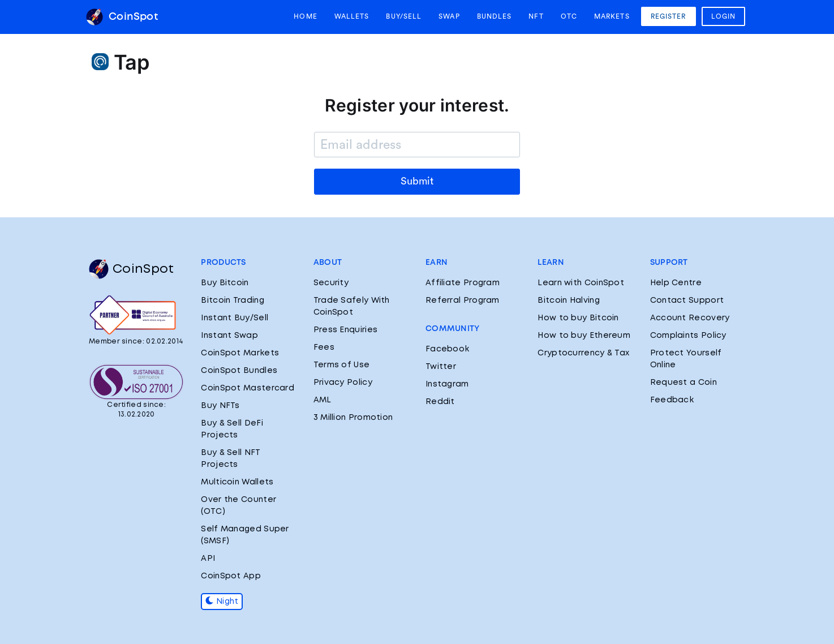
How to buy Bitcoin (578, 318)
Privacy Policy (343, 383)
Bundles (495, 16)
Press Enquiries (346, 330)
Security (331, 283)
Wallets (352, 16)
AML (323, 400)
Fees (324, 347)
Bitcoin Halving (569, 300)
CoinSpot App (231, 576)
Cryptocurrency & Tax (583, 353)
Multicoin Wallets (237, 482)
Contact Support (687, 300)
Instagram (447, 384)
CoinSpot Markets (240, 353)
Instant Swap (229, 336)
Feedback (672, 400)
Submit (417, 181)
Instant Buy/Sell (235, 318)
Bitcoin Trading (233, 300)
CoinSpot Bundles (239, 371)
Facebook (447, 349)
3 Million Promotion (353, 418)
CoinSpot (122, 17)
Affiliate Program (463, 283)
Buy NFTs (220, 406)
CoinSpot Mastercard (248, 388)
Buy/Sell (404, 16)
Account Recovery (690, 318)
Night (222, 602)
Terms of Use (342, 365)
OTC (569, 16)
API (208, 559)
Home (305, 16)
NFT (536, 16)
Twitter (441, 367)
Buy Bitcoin (225, 283)
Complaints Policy (688, 336)
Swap (449, 16)
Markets (612, 16)
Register (669, 16)
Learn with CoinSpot (581, 283)
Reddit (440, 402)
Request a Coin (683, 383)
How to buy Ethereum (584, 336)
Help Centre (676, 283)
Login (724, 16)
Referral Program (463, 300)
